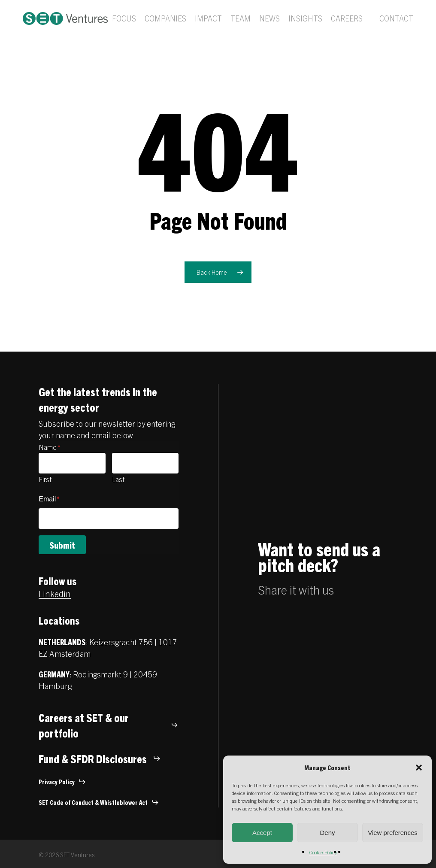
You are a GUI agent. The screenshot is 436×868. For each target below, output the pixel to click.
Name (50, 447)
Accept (262, 833)
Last (118, 479)
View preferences (393, 833)
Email (49, 499)
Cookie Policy (323, 852)
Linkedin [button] (55, 593)
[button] (419, 768)
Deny (327, 833)
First (45, 479)
